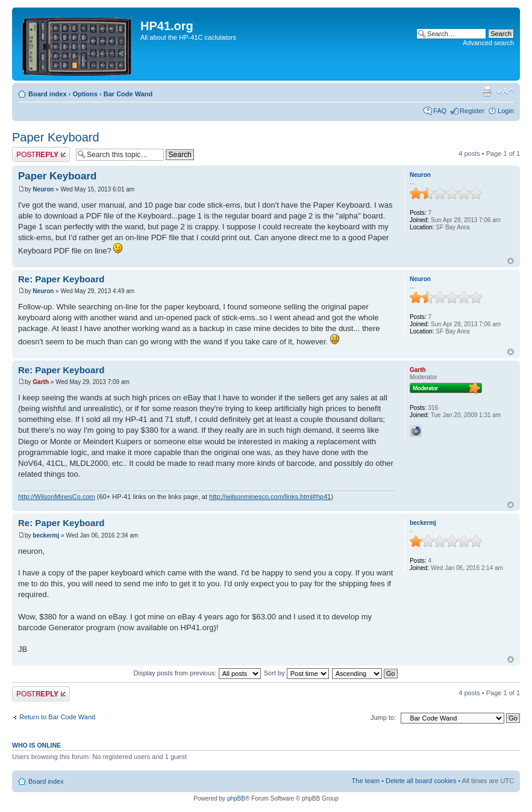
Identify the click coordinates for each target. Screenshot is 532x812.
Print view (487, 91)
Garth (41, 382)
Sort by (296, 673)
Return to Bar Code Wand (57, 717)
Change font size (505, 91)
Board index (48, 94)
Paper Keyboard (56, 137)
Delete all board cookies (421, 781)
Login (506, 111)
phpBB (236, 798)
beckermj (46, 535)
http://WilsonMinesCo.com (57, 497)
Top (511, 261)
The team (366, 781)
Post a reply (41, 154)
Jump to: (383, 717)
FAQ (440, 111)
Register (472, 111)
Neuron (43, 189)
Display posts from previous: (197, 673)
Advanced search (488, 43)
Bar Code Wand (128, 94)
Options (85, 94)
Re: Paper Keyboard (61, 279)
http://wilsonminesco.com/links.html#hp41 (270, 497)
